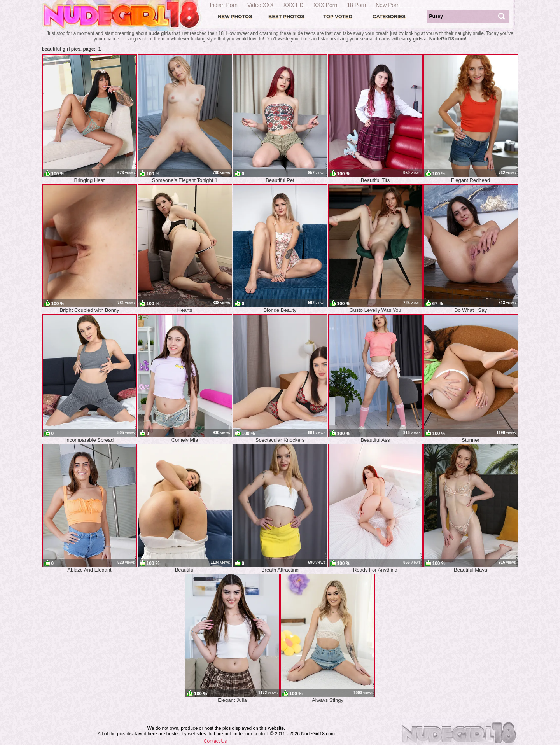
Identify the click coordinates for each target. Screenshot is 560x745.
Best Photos (286, 17)
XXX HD (294, 5)
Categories (389, 17)
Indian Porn (224, 5)
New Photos (235, 17)
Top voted (338, 17)
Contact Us (215, 741)
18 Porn (356, 5)
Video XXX (260, 5)
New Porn (388, 5)
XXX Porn (325, 5)
